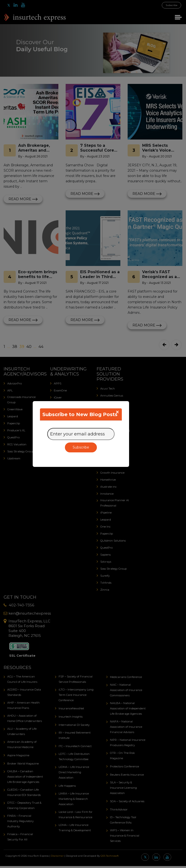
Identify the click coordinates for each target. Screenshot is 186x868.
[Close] (117, 412)
